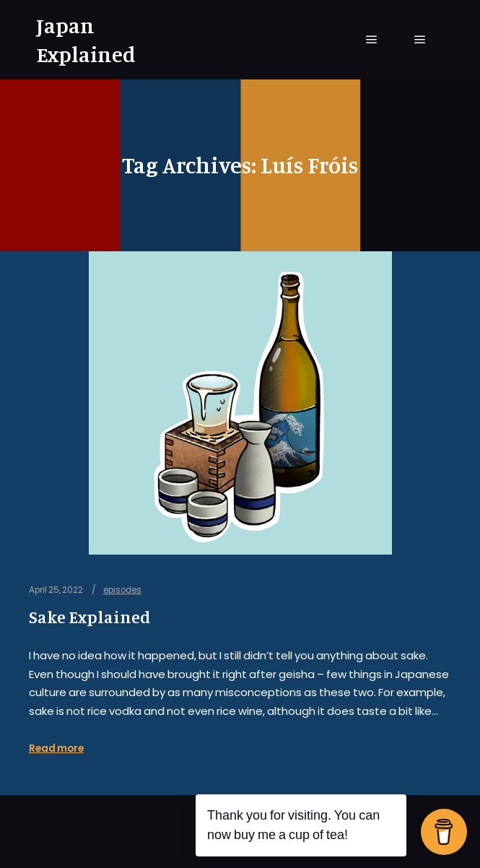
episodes (122, 590)
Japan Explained (86, 40)
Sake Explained (90, 617)
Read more (56, 748)
